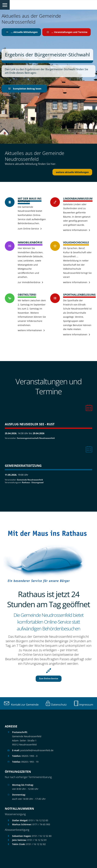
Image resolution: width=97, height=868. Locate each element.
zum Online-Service (28, 229)
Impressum (83, 705)
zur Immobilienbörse (29, 282)
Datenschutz (56, 705)
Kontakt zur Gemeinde (21, 705)
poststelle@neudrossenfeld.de (33, 750)
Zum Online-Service (49, 678)
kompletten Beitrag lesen (24, 88)
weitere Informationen (75, 230)
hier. (53, 164)
